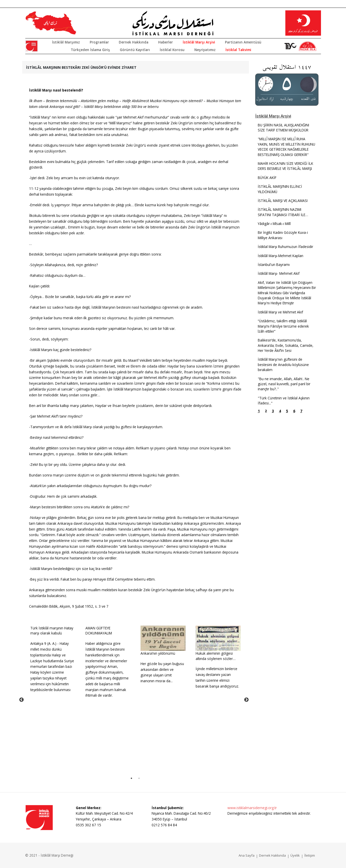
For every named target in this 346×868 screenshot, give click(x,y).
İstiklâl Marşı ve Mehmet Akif (280, 312)
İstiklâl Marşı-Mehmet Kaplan (281, 256)
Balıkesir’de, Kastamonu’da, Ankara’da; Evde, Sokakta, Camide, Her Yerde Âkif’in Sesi (286, 345)
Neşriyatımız (205, 50)
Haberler (166, 42)
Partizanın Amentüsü (243, 42)
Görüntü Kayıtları (135, 50)
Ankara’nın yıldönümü (158, 653)
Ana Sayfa (247, 855)
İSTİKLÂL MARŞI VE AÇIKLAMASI (283, 201)
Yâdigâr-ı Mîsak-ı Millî (274, 224)
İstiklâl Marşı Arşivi (199, 42)
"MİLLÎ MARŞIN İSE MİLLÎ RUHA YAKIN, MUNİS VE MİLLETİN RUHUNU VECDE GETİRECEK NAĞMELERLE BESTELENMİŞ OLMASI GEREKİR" (286, 147)
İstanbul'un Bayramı (274, 265)
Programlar (99, 42)
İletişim (310, 855)
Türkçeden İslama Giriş (90, 50)
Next (246, 700)
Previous (21, 700)
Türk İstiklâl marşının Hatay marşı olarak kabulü (52, 631)
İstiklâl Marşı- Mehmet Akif (279, 273)
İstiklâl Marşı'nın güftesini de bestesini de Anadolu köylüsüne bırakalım (283, 364)
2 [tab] (139, 778)
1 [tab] (131, 778)
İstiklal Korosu (172, 50)
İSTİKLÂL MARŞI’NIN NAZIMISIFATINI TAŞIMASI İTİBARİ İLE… (283, 212)
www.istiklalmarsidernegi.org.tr (252, 808)
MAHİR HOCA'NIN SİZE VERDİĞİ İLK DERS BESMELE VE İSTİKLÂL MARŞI (285, 166)
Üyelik (295, 855)
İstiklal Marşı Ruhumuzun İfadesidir (285, 247)
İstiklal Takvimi (238, 50)
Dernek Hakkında (134, 42)
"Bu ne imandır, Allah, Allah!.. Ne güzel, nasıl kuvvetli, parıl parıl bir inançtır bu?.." (284, 384)
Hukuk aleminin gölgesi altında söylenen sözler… (216, 656)
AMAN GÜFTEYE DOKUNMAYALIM (99, 631)
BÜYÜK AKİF (267, 178)
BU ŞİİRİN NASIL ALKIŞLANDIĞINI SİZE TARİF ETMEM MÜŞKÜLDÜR (283, 128)
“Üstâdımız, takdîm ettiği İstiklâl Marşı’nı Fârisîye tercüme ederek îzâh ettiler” (283, 326)
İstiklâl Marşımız (66, 42)
